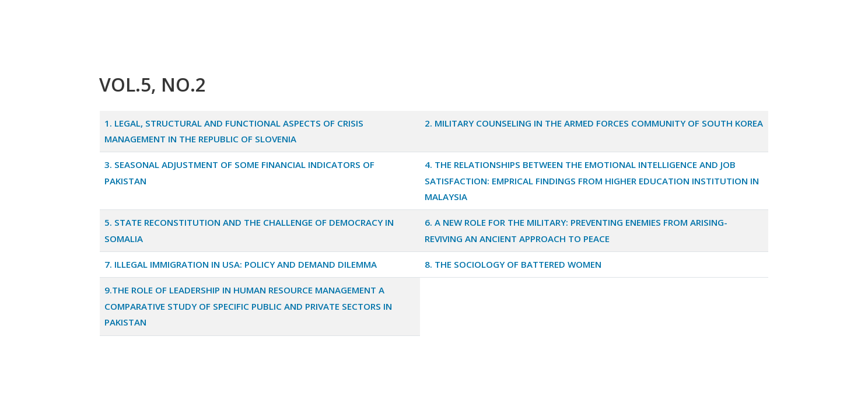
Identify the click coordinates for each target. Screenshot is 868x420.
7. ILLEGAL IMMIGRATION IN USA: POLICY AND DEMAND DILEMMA (241, 264)
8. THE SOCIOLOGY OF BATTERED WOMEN (513, 264)
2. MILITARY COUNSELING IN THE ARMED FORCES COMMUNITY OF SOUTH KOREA (594, 123)
